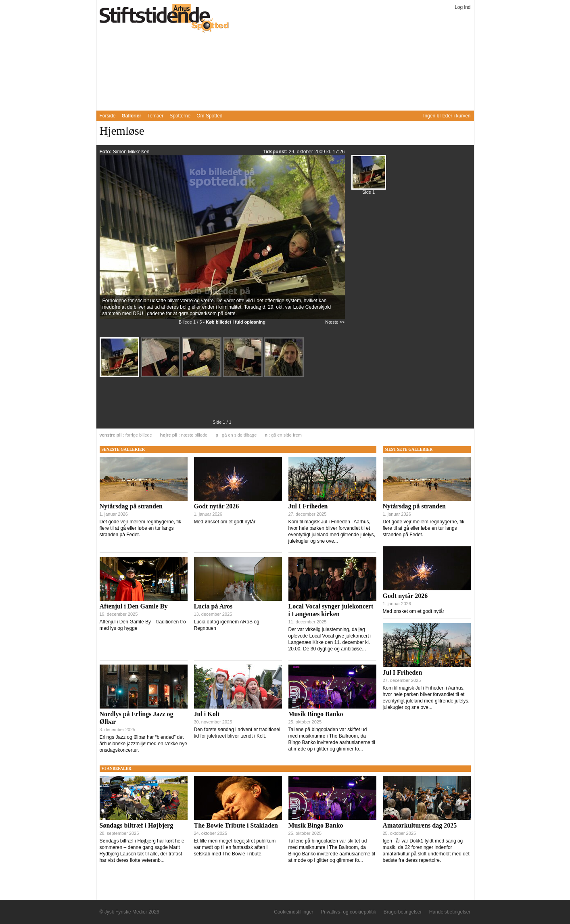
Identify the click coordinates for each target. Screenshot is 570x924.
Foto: (106, 152)
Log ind (462, 7)
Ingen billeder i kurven (447, 116)
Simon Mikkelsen (131, 152)
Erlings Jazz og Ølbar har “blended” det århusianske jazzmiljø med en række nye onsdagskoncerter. (143, 744)
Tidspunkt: (276, 152)
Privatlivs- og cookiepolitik (348, 912)
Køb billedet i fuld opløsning (236, 322)
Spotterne (180, 116)
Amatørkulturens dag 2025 (420, 825)
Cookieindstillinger (293, 912)
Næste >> (335, 322)
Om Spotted (209, 116)
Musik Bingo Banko (316, 714)
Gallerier (132, 116)
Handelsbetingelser (450, 912)
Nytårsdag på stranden (131, 506)
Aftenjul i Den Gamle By (134, 606)
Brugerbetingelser (403, 912)
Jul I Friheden (308, 506)
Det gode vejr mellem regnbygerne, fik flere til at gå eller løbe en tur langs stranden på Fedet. (141, 528)
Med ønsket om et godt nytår (225, 522)
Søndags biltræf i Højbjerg (137, 825)
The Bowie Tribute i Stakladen (236, 825)
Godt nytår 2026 (217, 506)
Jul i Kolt (207, 714)
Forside (108, 116)
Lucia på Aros (213, 606)
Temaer (155, 116)
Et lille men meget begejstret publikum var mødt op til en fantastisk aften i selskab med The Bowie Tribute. (235, 847)
